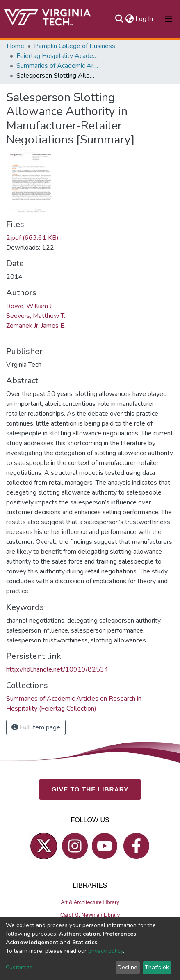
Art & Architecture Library (90, 902)
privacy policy (106, 951)
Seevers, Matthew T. (36, 316)
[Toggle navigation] (169, 19)
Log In (145, 19)
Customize (19, 967)
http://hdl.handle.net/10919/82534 (57, 669)
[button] (129, 19)
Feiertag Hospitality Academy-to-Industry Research (57, 56)
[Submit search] (119, 19)
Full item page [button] (36, 727)
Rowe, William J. (30, 306)
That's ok (157, 967)
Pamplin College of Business (75, 46)
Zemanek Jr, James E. (36, 326)
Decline (128, 967)
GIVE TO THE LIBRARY (90, 789)
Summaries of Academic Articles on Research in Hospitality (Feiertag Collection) (57, 66)
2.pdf (32, 238)
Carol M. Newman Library (90, 915)
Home (15, 46)
